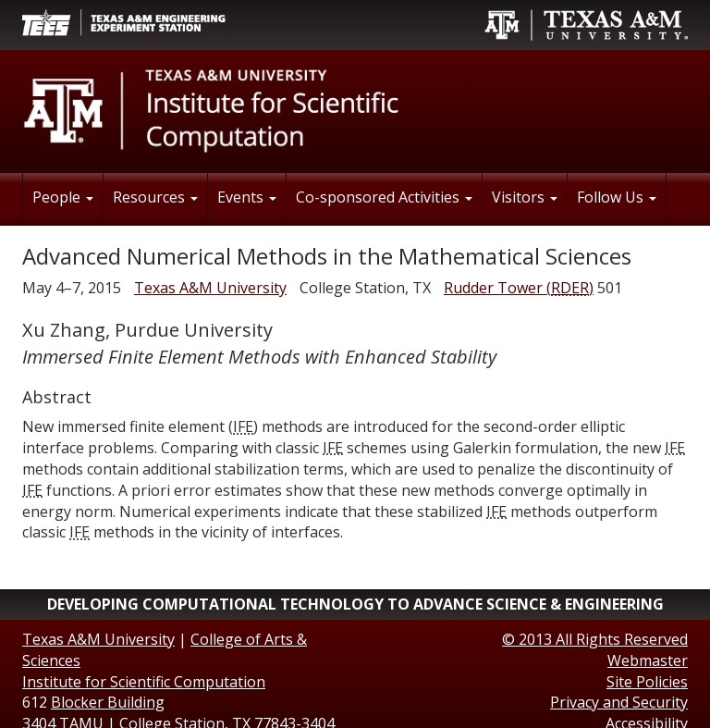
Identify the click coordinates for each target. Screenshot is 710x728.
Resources (155, 197)
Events (247, 197)
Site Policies (647, 682)
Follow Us (617, 197)
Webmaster (648, 660)
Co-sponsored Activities (384, 197)
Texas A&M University (210, 288)
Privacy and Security (619, 702)
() (519, 288)
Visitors (525, 197)
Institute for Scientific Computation (144, 682)
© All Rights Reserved (595, 639)
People (63, 197)
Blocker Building (108, 702)
